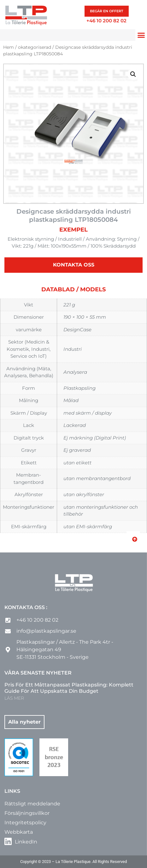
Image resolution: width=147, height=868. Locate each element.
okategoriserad (35, 47)
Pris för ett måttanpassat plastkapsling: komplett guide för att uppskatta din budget (69, 688)
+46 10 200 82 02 (106, 21)
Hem (9, 47)
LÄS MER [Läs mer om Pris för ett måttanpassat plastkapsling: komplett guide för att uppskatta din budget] (14, 698)
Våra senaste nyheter (38, 673)
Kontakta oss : (26, 607)
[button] (141, 35)
